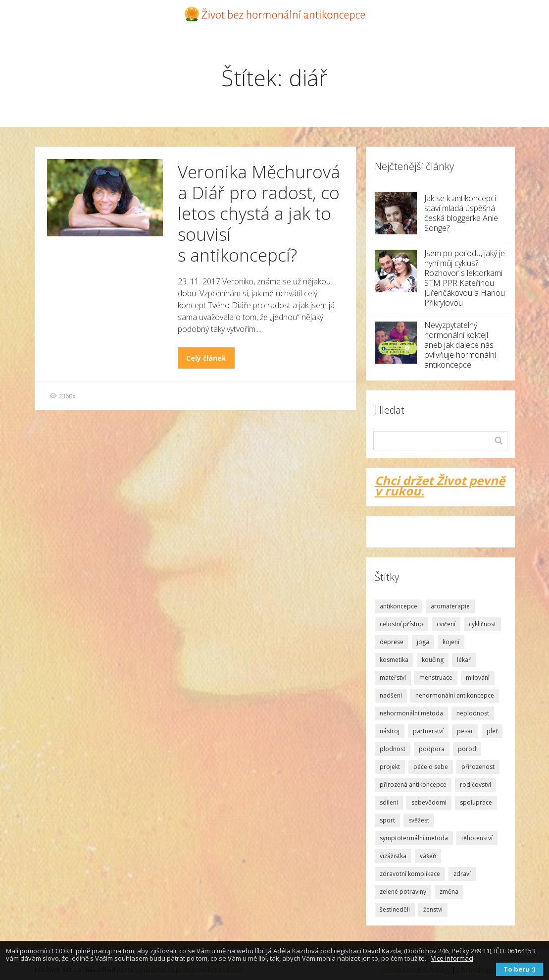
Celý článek (206, 358)
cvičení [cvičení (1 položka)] (446, 624)
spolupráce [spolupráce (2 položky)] (476, 802)
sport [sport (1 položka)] (387, 820)
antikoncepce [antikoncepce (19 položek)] (399, 606)
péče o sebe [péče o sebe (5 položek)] (431, 767)
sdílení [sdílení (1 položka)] (389, 802)
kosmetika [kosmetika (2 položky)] (394, 660)
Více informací (452, 958)
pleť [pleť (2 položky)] (492, 731)
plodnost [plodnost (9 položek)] (393, 749)
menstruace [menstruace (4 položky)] (436, 678)
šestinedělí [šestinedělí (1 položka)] (395, 909)
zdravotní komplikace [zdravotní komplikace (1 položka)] (410, 874)
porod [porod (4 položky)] (467, 749)
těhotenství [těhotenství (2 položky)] (477, 838)
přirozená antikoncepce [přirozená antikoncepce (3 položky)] (413, 785)
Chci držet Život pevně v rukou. (440, 486)
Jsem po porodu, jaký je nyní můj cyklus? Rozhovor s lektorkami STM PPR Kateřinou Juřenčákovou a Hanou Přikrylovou (465, 278)
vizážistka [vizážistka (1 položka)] (393, 856)
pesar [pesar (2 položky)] (465, 731)
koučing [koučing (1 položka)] (433, 660)
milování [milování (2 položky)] (478, 678)
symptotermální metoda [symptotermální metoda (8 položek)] (414, 838)
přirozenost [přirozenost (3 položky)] (478, 767)
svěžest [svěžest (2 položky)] (419, 820)
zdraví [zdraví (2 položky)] (462, 874)
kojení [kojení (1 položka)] (451, 642)
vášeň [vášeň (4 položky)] (428, 856)
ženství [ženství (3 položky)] (433, 909)
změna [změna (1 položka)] (449, 892)
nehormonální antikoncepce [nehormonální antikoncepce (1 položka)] (455, 695)
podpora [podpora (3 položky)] (432, 749)
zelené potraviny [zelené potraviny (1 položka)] (403, 892)
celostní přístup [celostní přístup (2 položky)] (401, 624)
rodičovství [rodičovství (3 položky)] (475, 785)
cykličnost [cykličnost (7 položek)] (482, 624)
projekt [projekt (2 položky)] (390, 767)
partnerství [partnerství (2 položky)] (428, 731)
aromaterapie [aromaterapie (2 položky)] (450, 606)
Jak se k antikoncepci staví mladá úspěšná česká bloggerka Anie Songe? (461, 213)
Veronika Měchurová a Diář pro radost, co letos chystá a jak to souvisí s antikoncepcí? (259, 213)
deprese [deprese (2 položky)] (392, 642)
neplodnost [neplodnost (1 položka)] (473, 713)
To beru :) (519, 969)
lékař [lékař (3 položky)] (464, 660)
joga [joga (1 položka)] (423, 642)
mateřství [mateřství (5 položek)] (393, 678)
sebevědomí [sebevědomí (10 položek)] (429, 802)
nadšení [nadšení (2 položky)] (391, 695)
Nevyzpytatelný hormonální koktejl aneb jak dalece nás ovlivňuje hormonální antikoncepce (460, 345)
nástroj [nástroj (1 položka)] (390, 731)
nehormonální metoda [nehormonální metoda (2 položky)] (411, 713)
